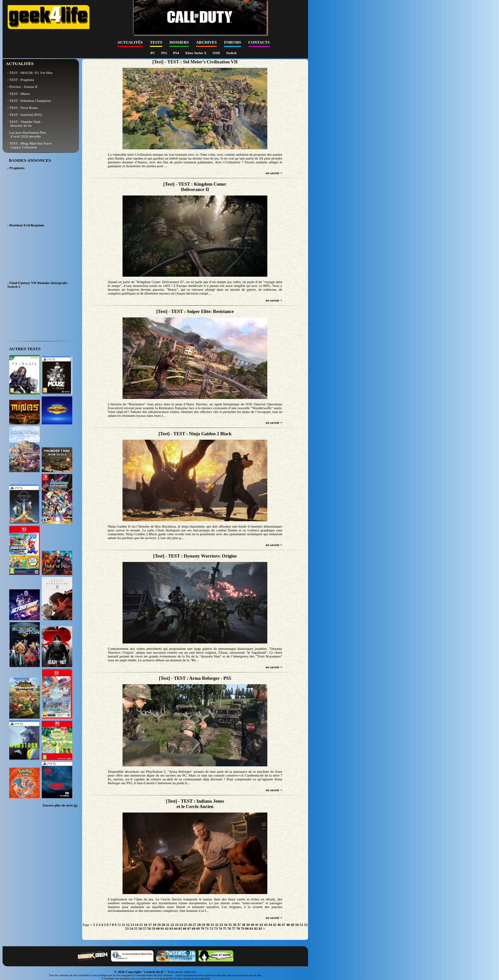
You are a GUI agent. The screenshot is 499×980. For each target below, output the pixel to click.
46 (279, 925)
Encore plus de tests (60, 805)
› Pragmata (16, 168)
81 (251, 928)
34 (225, 925)
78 (238, 928)
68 (194, 928)
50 (297, 925)
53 (127, 928)
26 (190, 925)
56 (140, 928)
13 (132, 925)
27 (195, 925)
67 (189, 928)
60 (158, 928)
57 (145, 928)
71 (207, 928)
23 (177, 925)
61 (162, 928)
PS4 (176, 53)
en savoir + (274, 173)
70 (203, 928)
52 (306, 925)
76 (229, 928)
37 (239, 925)
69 (198, 928)
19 (159, 925)
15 (141, 925)
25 (186, 925)
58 (149, 928)
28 (199, 925)
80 (247, 928)
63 (171, 928)
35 (230, 925)
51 (301, 925)
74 (220, 928)
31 (212, 925)
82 (256, 928)
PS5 (164, 53)
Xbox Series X (196, 53)
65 (180, 928)
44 (270, 925)
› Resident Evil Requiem (26, 225)
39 (248, 925)
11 (123, 925)
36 (234, 925)
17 (150, 925)
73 (216, 928)
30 (208, 925)
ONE (217, 53)
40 (252, 925)
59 (154, 928)
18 (155, 925)
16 (146, 925)
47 (283, 925)
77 (233, 928)
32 (217, 925)
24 (181, 925)
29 (204, 925)
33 (221, 925)
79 (242, 928)
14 (137, 925)
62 (167, 928)
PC (153, 53)
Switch (231, 53)
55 (136, 928)
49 (292, 925)
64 (176, 928)
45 (274, 925)
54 (131, 928)
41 (257, 925)
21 (168, 925)
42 (261, 925)
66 (185, 928)
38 (243, 925)
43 (266, 925)
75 (225, 928)
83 (260, 928)
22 (172, 925)
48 (288, 925)
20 (163, 925)
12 (128, 925)
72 (211, 928)
